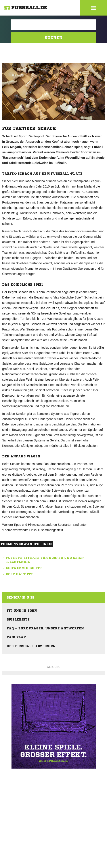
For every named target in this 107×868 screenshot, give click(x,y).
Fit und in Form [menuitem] (22, 611)
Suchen (54, 38)
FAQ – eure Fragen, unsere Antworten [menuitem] (45, 628)
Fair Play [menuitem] (16, 637)
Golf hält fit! (20, 574)
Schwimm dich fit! (24, 568)
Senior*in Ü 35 (20, 597)
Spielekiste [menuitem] (18, 619)
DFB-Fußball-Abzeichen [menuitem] (31, 646)
